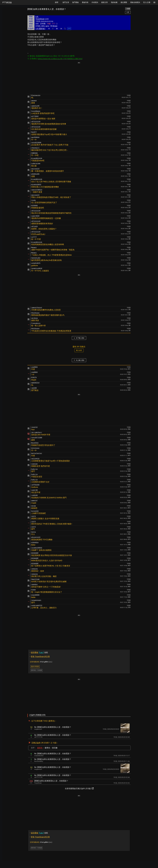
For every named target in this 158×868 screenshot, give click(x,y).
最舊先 (47, 748)
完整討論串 (36, 743)
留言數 (55, 748)
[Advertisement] (79, 78)
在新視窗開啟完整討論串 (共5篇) (79, 788)
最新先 (40, 748)
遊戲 (39, 652)
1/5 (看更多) (40, 29)
